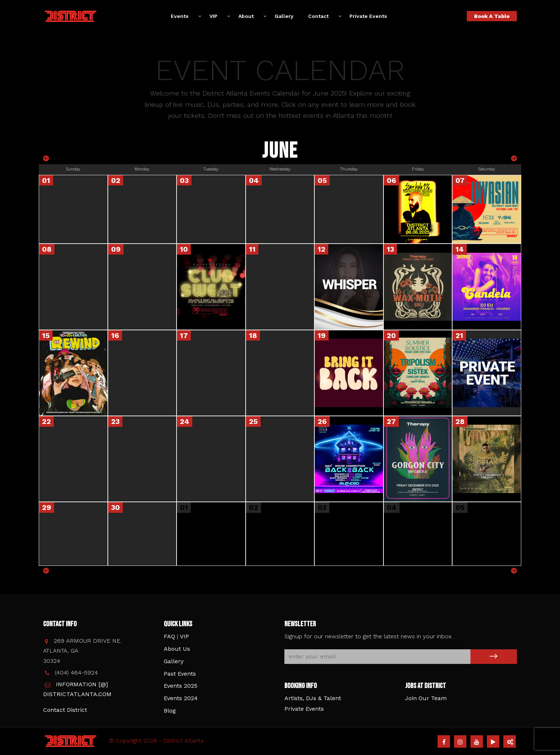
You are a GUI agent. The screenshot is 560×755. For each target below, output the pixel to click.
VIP (213, 16)
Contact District (65, 710)
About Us (177, 649)
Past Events (180, 674)
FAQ (169, 636)
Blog (170, 711)
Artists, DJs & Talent (313, 698)
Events (180, 16)
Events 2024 (181, 698)
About (246, 16)
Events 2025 (181, 686)
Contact (318, 16)
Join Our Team (426, 698)
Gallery (284, 16)
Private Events (368, 16)
